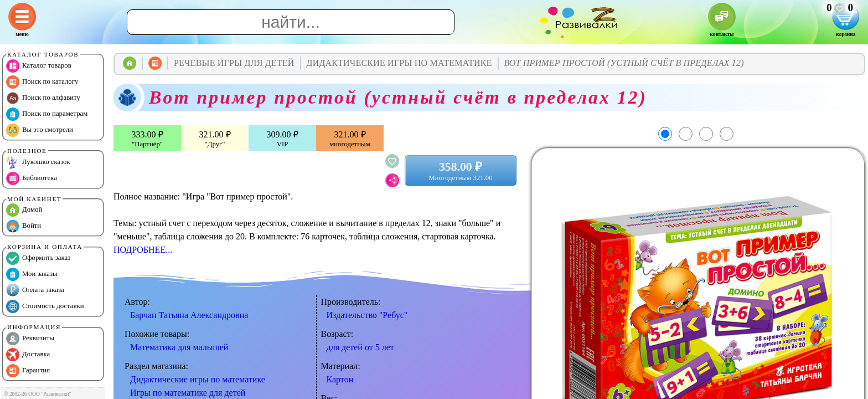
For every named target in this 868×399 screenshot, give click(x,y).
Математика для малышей (179, 347)
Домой (24, 210)
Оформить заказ (38, 258)
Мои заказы (32, 274)
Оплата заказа (35, 290)
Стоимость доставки (45, 306)
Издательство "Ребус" (367, 315)
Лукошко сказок (38, 162)
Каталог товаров (39, 66)
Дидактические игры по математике (198, 379)
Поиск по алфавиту (43, 98)
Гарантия (28, 371)
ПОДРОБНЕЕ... (143, 250)
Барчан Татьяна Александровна (189, 315)
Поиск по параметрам (47, 114)
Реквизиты (30, 339)
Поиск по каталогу (42, 82)
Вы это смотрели (40, 130)
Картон (340, 379)
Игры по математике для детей (188, 393)
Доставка (28, 355)
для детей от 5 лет (360, 347)
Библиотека (32, 178)
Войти (24, 226)
